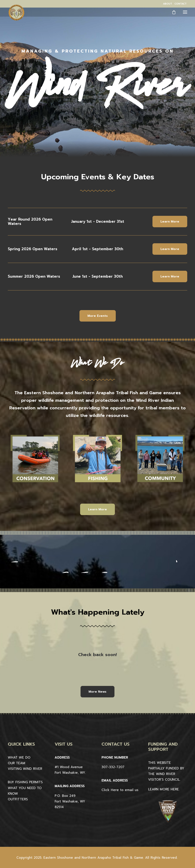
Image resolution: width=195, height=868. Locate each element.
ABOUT (168, 4)
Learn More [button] (170, 222)
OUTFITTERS (18, 799)
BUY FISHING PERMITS (25, 782)
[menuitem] (168, 4)
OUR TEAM (17, 763)
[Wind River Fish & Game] (16, 13)
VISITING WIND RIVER (25, 769)
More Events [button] (98, 316)
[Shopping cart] (172, 12)
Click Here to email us (120, 790)
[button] (185, 12)
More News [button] (97, 692)
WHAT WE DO (19, 757)
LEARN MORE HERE (163, 789)
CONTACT (181, 4)
